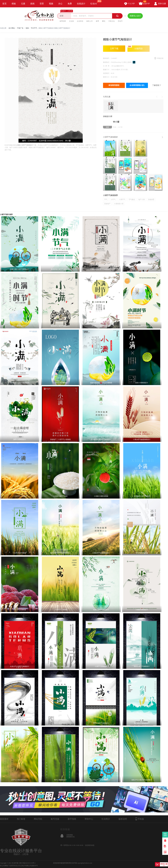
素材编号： (107, 58)
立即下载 (114, 49)
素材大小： (107, 77)
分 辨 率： (107, 66)
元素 (23, 4)
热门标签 (21, 819)
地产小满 (141, 199)
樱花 (104, 21)
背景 (42, 4)
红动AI (95, 2)
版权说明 (123, 819)
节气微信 (132, 199)
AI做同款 (135, 48)
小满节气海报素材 (110, 137)
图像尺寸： (107, 70)
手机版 (140, 819)
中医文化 (112, 21)
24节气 (113, 199)
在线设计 (81, 4)
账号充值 (55, 819)
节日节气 (34, 28)
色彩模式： (107, 73)
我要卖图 (165, 835)
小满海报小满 (119, 204)
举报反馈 (160, 58)
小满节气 (122, 199)
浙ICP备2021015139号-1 (27, 863)
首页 (4, 4)
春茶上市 (90, 21)
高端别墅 (151, 199)
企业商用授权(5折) (137, 85)
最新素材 (4, 819)
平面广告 (20, 28)
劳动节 (120, 21)
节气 (106, 199)
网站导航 (38, 819)
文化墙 (71, 21)
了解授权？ (157, 85)
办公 (60, 4)
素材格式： (107, 62)
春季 (97, 21)
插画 (32, 4)
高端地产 (107, 204)
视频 (51, 4)
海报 (27, 28)
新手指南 (72, 819)
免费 (70, 4)
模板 (14, 4)
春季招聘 (63, 21)
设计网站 (12, 28)
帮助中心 (89, 819)
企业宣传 (80, 21)
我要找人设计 (135, 16)
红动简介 (106, 819)
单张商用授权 (114, 85)
